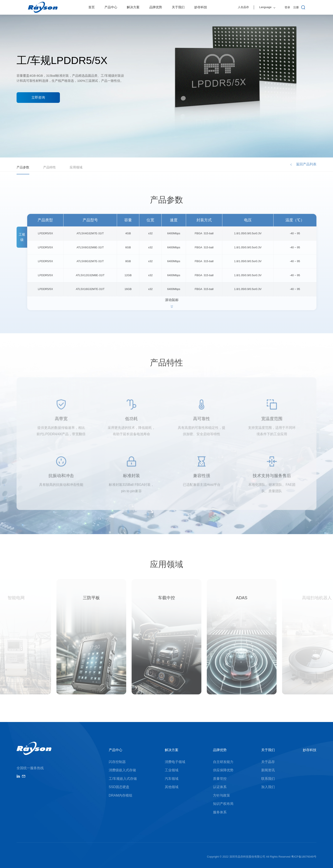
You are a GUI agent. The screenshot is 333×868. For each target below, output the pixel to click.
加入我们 (268, 787)
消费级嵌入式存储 (122, 770)
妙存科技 (201, 7)
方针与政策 (222, 795)
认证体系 (220, 787)
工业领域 (172, 770)
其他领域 (172, 787)
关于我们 (178, 7)
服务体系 (220, 812)
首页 (92, 7)
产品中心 (111, 7)
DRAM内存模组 (121, 795)
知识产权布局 (223, 804)
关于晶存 (268, 762)
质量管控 (220, 779)
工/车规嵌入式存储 (123, 779)
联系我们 (268, 779)
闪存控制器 (117, 762)
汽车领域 (172, 779)
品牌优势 (156, 7)
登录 (287, 7)
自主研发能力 (223, 762)
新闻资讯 (268, 770)
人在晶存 (243, 7)
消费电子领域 (175, 762)
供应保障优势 (223, 770)
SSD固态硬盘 (119, 787)
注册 (296, 7)
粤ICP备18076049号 (304, 857)
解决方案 (133, 7)
